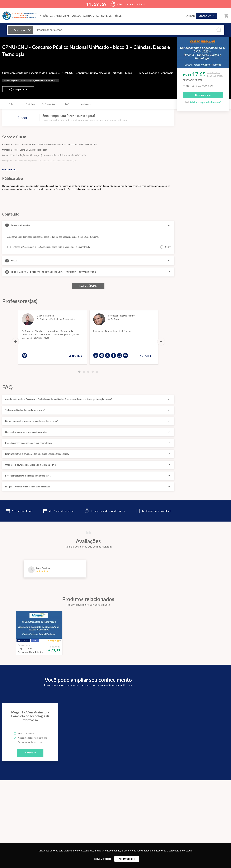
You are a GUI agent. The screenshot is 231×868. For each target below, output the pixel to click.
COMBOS (106, 16)
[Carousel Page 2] (84, 372)
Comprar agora (203, 95)
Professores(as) (49, 104)
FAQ (67, 104)
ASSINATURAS (91, 16)
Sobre (11, 104)
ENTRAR (190, 16)
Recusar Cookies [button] (103, 859)
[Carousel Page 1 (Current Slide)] (79, 372)
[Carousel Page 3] (88, 372)
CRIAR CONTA (206, 16)
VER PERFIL (76, 356)
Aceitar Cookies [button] (127, 859)
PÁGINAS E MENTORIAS (55, 16)
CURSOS (76, 16)
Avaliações (86, 104)
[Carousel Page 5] (97, 372)
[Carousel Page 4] (93, 372)
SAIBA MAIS (30, 753)
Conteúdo (30, 104)
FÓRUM (118, 16)
